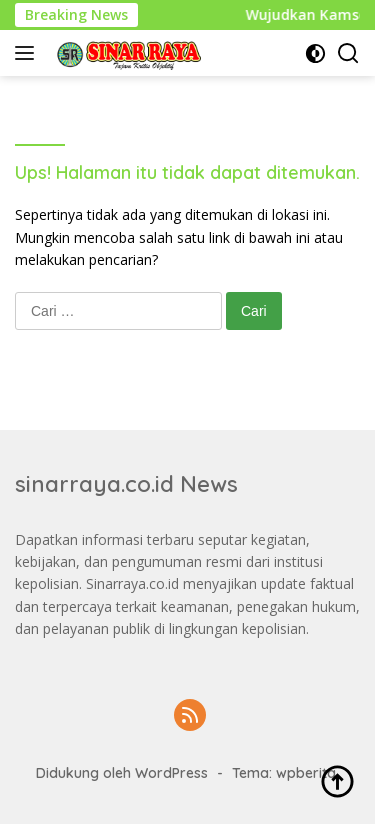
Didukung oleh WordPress (122, 773)
